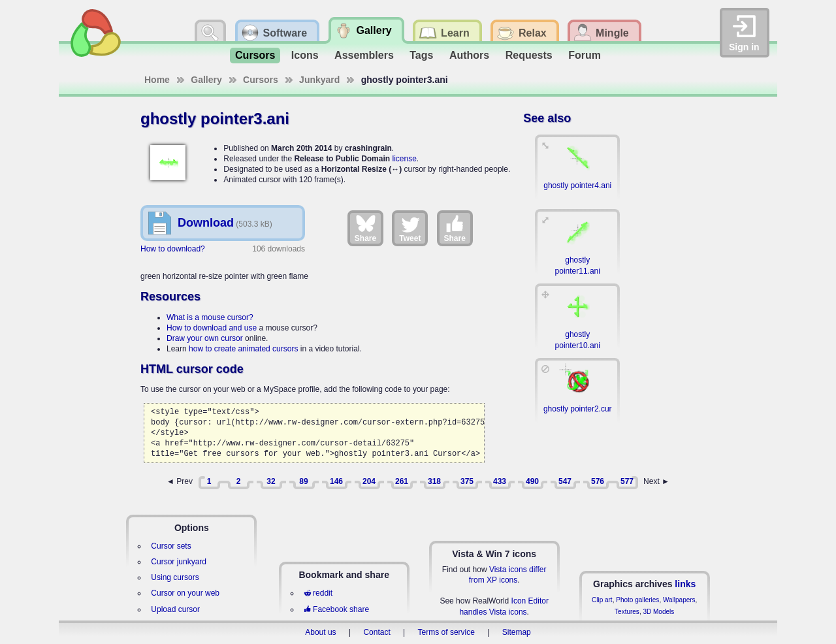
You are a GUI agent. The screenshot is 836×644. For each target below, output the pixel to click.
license (404, 159)
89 (303, 481)
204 (369, 481)
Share (365, 228)
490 (532, 481)
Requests (529, 55)
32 (271, 481)
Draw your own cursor (205, 338)
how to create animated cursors (243, 349)
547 (565, 481)
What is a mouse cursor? (210, 317)
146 (336, 481)
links (685, 584)
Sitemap (517, 632)
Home (157, 80)
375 (467, 481)
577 (627, 481)
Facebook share (336, 609)
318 (434, 481)
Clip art (602, 600)
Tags (421, 55)
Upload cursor (175, 609)
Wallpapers (679, 600)
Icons (305, 55)
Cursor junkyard (179, 562)
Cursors (255, 55)
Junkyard (319, 80)
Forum (585, 55)
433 (500, 481)
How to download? (173, 249)
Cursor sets (171, 546)
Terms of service (446, 632)
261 (402, 481)
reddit (318, 593)
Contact (377, 632)
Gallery (206, 80)
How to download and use (212, 328)
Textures (627, 612)
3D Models (658, 612)
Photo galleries (637, 600)
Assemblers (364, 55)
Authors (469, 55)
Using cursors (175, 577)
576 (598, 481)
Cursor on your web (185, 593)
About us (320, 632)
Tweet (410, 228)
